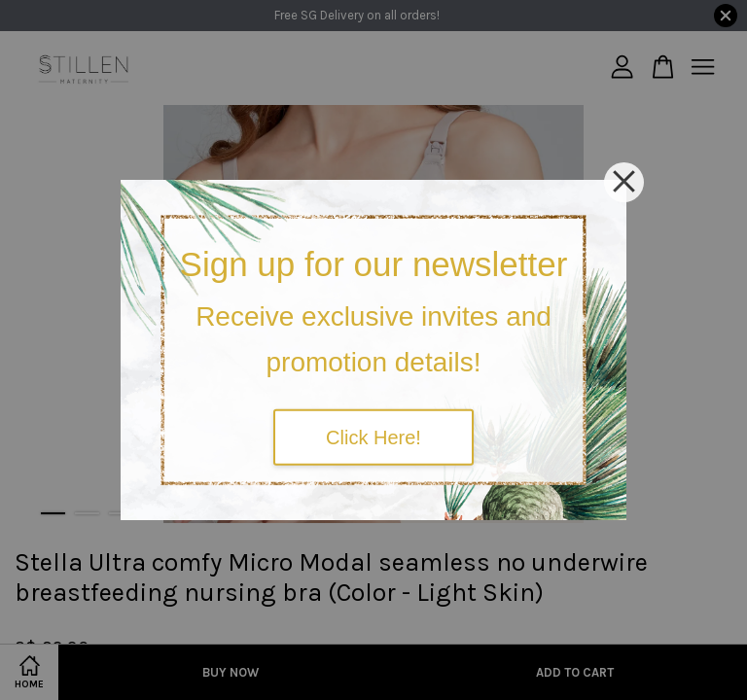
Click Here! (373, 437)
